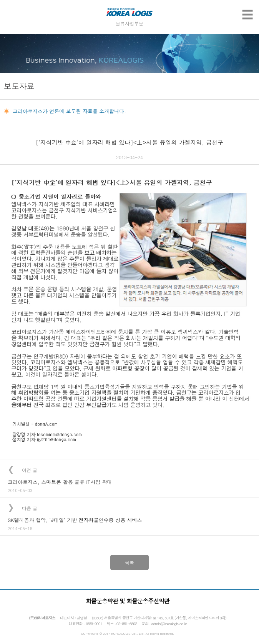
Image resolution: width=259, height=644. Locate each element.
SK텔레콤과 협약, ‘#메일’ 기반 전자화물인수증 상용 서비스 (75, 520)
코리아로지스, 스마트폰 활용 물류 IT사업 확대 (60, 482)
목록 (129, 562)
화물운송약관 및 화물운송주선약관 (128, 601)
